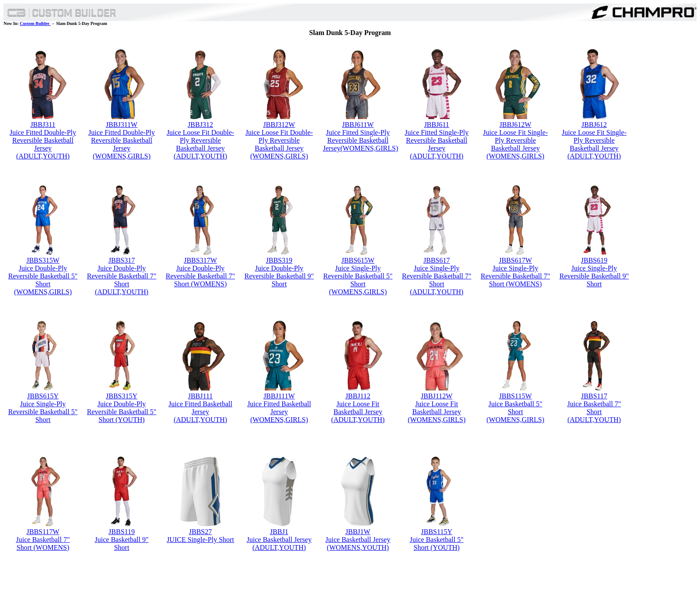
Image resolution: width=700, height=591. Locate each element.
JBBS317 (122, 260)
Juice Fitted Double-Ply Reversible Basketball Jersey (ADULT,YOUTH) (43, 144)
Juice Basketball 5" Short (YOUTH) (437, 544)
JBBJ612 (594, 125)
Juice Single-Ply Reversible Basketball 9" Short (594, 276)
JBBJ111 (201, 396)
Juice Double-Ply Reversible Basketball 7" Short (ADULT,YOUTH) (122, 280)
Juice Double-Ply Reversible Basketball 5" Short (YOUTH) (122, 412)
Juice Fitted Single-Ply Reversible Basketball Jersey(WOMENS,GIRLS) (360, 140)
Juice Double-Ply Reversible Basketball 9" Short (279, 276)
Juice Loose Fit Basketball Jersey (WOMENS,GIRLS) (437, 412)
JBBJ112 (358, 396)
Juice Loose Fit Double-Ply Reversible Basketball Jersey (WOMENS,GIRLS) (279, 144)
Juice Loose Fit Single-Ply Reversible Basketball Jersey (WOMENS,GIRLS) (515, 144)
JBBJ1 (279, 532)
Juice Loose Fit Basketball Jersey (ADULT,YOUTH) (358, 412)
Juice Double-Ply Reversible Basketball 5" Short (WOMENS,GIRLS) (43, 280)
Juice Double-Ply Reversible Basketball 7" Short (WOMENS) (201, 276)
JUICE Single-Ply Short (200, 540)
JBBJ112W (437, 396)
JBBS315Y (122, 396)
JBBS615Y (43, 396)
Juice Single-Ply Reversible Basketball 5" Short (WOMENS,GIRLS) (358, 280)
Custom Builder (35, 23)
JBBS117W (43, 532)
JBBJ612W (516, 125)
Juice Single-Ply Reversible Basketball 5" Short (43, 412)
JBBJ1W (358, 532)
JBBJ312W (279, 125)
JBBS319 (279, 260)
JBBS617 (437, 260)
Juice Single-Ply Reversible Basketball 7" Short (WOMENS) (516, 276)
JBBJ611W (358, 125)
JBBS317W (200, 260)
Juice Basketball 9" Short (122, 544)
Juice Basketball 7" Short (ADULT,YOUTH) (594, 412)
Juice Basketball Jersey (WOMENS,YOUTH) (358, 544)
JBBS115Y (436, 532)
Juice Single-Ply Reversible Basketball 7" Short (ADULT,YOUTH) (437, 280)
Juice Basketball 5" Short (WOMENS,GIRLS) (515, 412)
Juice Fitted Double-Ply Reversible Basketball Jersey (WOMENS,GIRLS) (122, 144)
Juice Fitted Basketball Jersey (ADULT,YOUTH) (200, 412)
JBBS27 (200, 532)
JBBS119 (122, 532)
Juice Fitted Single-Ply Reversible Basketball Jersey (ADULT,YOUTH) (437, 144)
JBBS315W (43, 260)
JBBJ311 (43, 125)
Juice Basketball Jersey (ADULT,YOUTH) (279, 544)
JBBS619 (594, 260)
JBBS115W (516, 396)
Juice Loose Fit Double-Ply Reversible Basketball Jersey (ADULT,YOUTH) (200, 144)
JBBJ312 (200, 125)
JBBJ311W (122, 125)
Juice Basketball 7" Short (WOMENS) (43, 544)
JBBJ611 (436, 125)
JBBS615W (358, 260)
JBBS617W (515, 260)
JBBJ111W (279, 396)
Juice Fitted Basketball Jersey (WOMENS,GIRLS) (279, 412)
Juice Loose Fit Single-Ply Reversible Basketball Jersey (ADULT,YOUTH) (594, 144)
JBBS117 (594, 396)
